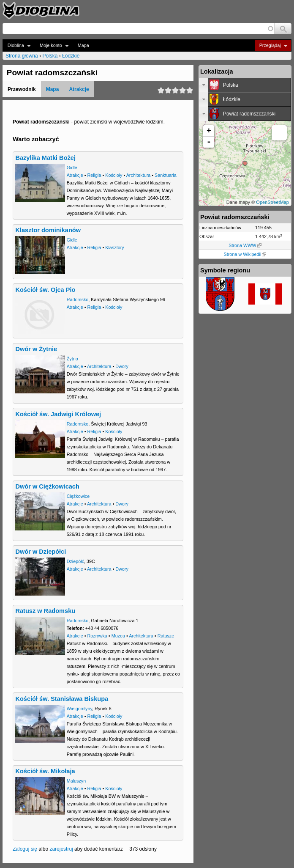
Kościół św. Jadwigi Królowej (58, 414)
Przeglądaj (271, 45)
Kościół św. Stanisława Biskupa (62, 699)
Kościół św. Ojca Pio (45, 290)
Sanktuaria (166, 175)
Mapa (83, 45)
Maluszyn (76, 781)
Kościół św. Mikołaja (45, 771)
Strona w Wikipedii (245, 254)
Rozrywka (97, 636)
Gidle (72, 168)
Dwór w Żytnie (36, 349)
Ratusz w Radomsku (45, 611)
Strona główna (22, 56)
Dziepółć (75, 561)
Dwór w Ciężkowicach (47, 486)
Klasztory (114, 247)
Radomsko (78, 299)
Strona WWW (245, 245)
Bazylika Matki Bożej (45, 158)
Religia (94, 175)
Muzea (118, 636)
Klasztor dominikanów (48, 230)
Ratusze (166, 636)
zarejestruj (61, 849)
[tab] (245, 85)
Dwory (122, 366)
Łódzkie (71, 56)
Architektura (139, 175)
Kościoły (114, 175)
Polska (50, 56)
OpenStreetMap (272, 202)
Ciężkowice (78, 496)
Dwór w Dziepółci (41, 552)
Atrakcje (79, 89)
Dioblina (17, 45)
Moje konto (52, 45)
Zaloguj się (25, 849)
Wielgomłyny (79, 709)
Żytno (72, 359)
